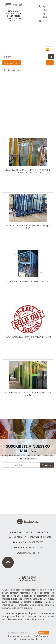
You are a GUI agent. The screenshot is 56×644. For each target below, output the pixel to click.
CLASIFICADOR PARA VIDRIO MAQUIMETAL (28, 281)
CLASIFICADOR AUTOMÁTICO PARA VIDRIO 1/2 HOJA (28, 338)
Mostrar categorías (13, 70)
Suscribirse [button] (47, 465)
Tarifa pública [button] (11, 63)
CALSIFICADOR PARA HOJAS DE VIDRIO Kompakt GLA (28, 227)
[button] (50, 63)
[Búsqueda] (51, 57)
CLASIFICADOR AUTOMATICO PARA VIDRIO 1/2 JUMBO (28, 394)
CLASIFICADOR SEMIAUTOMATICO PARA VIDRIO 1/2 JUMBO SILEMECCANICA (28, 171)
